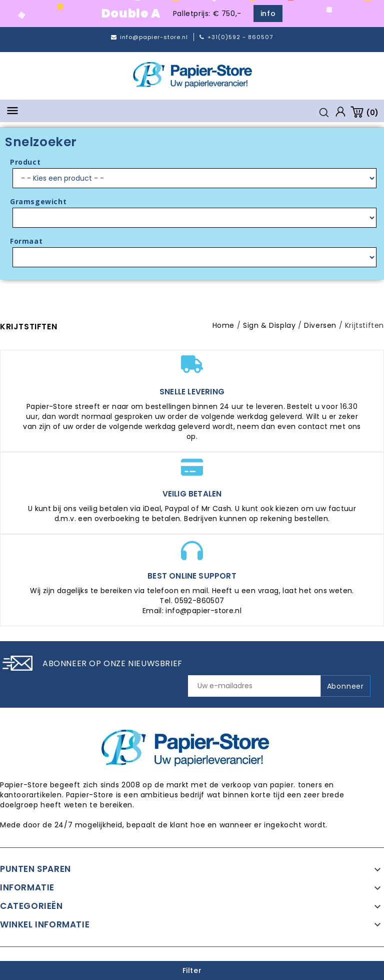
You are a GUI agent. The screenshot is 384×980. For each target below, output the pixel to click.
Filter (192, 970)
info (268, 14)
